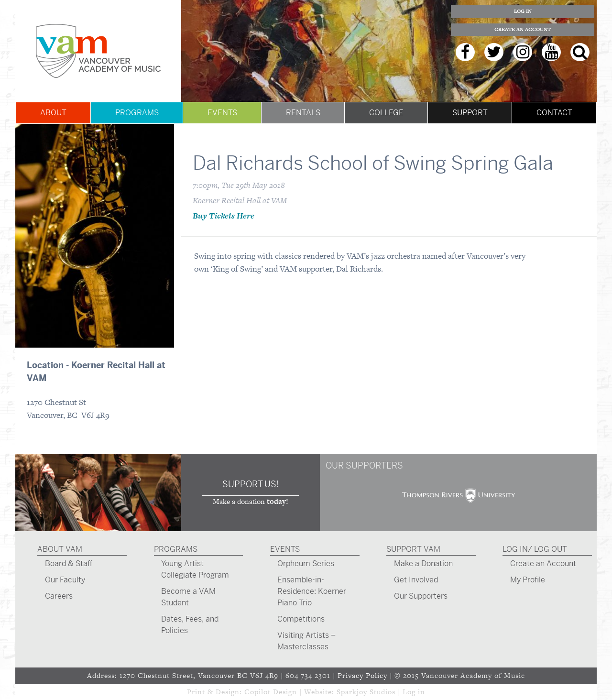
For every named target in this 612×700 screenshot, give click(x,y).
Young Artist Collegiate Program (195, 569)
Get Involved (416, 580)
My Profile (528, 580)
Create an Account (523, 29)
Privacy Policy (362, 675)
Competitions (301, 619)
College (386, 113)
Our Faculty (65, 580)
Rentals (303, 113)
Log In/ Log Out (535, 549)
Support (470, 113)
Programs (137, 113)
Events (222, 113)
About (53, 113)
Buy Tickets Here (224, 216)
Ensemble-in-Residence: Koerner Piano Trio (312, 591)
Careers (59, 596)
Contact (554, 113)
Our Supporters (421, 596)
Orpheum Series (306, 563)
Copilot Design (271, 692)
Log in (414, 692)
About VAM (60, 549)
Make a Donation (423, 563)
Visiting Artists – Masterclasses (306, 641)
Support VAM (413, 549)
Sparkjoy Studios (366, 692)
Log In (523, 11)
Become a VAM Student (188, 597)
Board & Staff (69, 563)
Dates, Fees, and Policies (190, 625)
